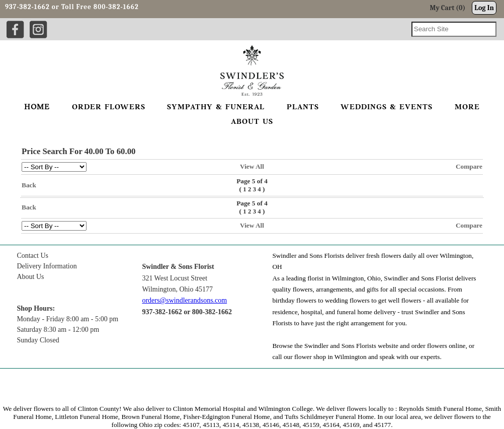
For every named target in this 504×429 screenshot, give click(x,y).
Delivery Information (47, 266)
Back (29, 185)
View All (252, 166)
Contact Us (32, 256)
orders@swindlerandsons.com (184, 300)
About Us (30, 277)
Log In (484, 8)
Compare (469, 166)
